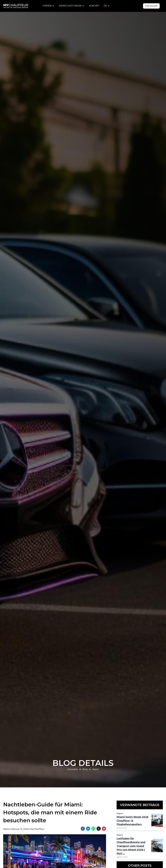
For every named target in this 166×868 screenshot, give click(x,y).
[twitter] (99, 829)
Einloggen (151, 6)
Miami (95, 769)
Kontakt (94, 6)
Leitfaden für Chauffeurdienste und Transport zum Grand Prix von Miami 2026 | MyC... (131, 846)
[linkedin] (88, 829)
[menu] (49, 6)
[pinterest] (104, 829)
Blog (85, 769)
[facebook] (83, 829)
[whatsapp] (93, 829)
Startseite (73, 769)
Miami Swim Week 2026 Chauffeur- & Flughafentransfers (132, 821)
